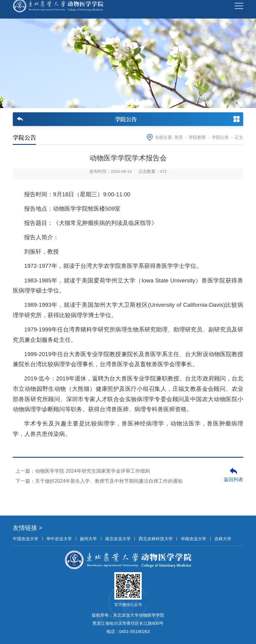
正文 (239, 137)
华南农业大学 (194, 539)
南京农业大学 (118, 539)
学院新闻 (197, 137)
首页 (179, 137)
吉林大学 (223, 539)
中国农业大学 (26, 539)
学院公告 (220, 137)
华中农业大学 (59, 539)
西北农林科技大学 (156, 539)
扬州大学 (88, 539)
